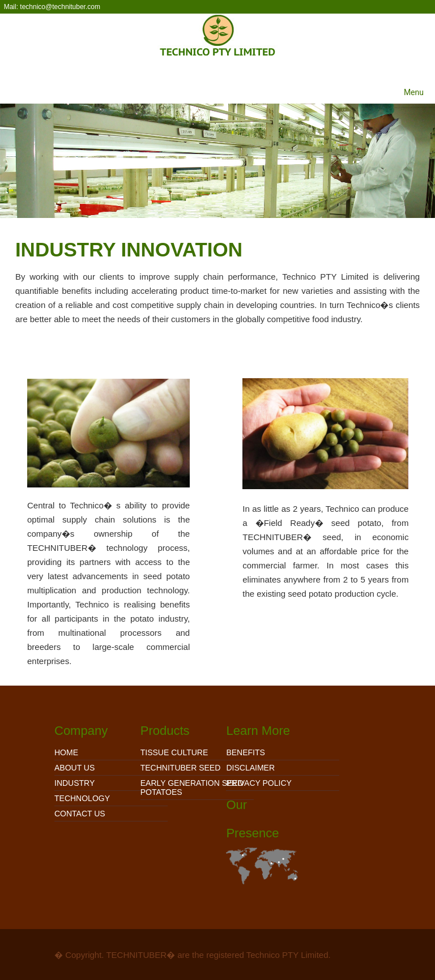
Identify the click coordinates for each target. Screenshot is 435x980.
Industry (74, 783)
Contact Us (80, 814)
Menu (414, 92)
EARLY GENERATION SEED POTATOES (192, 788)
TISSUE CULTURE (174, 752)
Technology (82, 798)
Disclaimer (250, 768)
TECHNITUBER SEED (181, 768)
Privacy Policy (259, 783)
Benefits (245, 752)
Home (66, 752)
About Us (74, 768)
